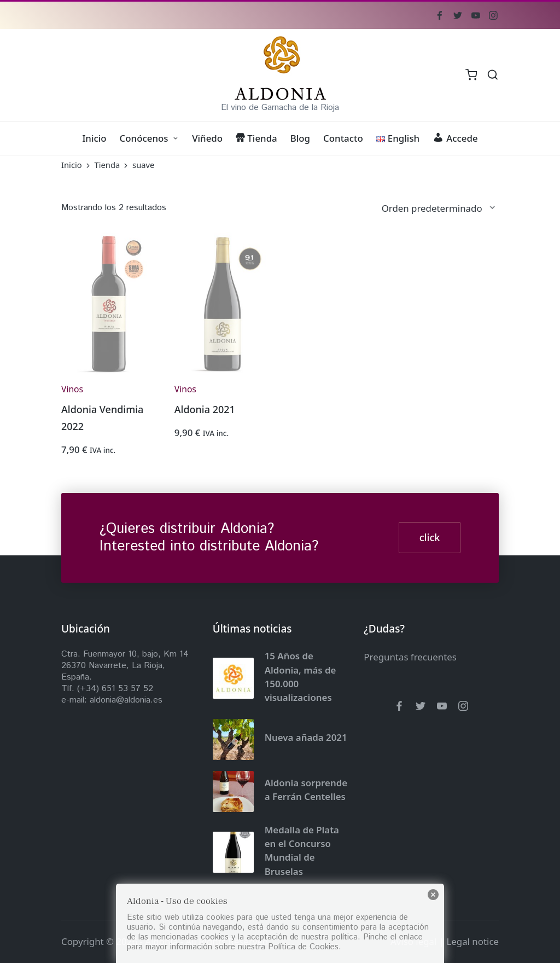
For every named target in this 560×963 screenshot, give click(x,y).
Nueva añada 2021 (306, 737)
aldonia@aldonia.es (126, 700)
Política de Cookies (303, 947)
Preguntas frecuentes (410, 657)
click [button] (430, 537)
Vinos (72, 389)
